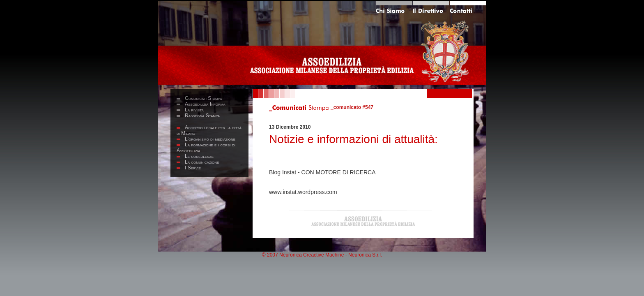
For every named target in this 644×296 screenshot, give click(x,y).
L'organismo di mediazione (210, 139)
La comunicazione (202, 162)
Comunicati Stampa (204, 98)
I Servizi (193, 168)
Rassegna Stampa (202, 116)
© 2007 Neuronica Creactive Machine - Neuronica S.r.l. (322, 255)
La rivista (194, 110)
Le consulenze (199, 156)
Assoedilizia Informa (205, 104)
